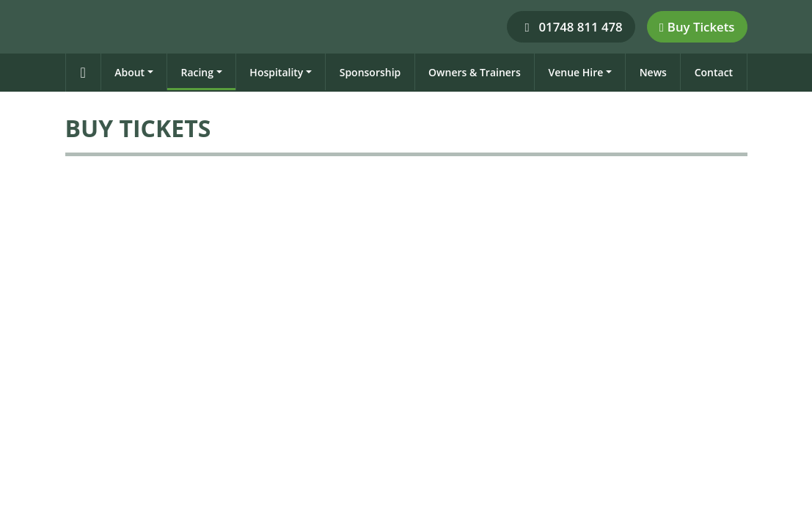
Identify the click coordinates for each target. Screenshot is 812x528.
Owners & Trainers (475, 72)
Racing (197, 72)
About (129, 72)
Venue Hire (575, 72)
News (653, 72)
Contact (714, 72)
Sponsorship (370, 72)
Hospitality (276, 72)
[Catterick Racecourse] (71, 26)
